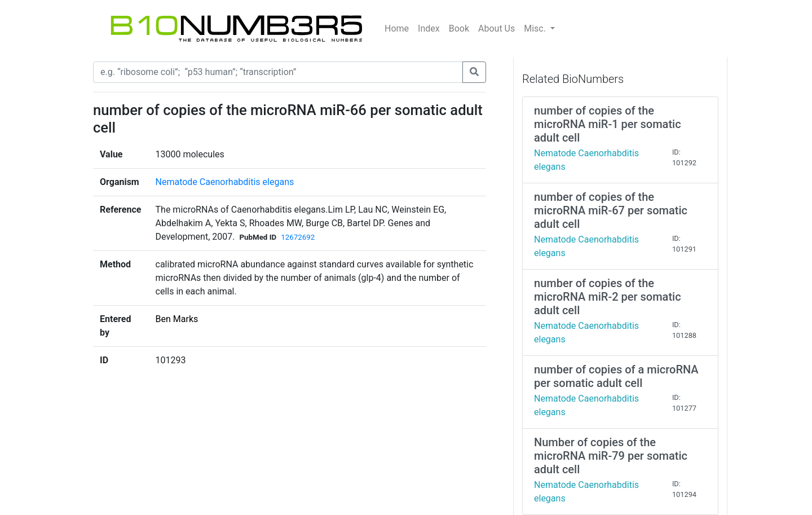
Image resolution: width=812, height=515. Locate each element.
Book (459, 28)
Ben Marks (177, 319)
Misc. (536, 28)
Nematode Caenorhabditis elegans (225, 182)
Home (397, 28)
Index (429, 28)
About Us (497, 28)
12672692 (298, 237)
